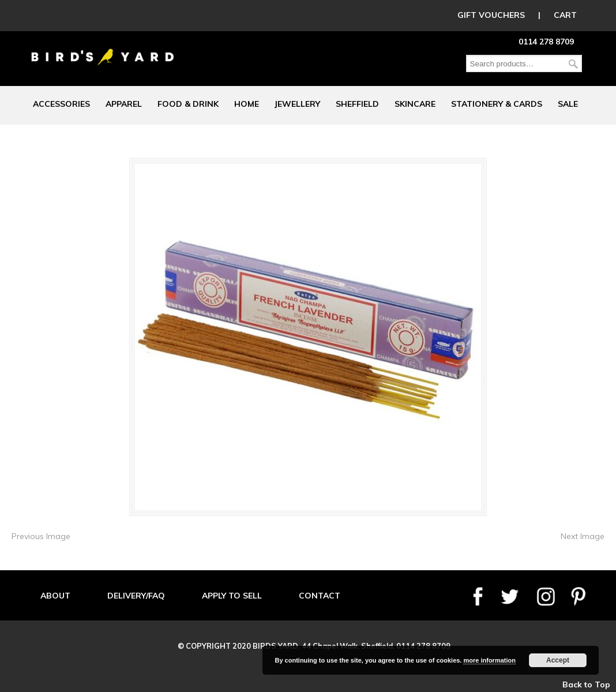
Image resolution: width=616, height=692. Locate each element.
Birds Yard (103, 48)
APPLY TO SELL (232, 596)
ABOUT (55, 596)
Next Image (583, 536)
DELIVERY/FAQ (136, 596)
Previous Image (41, 536)
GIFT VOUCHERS (491, 15)
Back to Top (586, 684)
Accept (558, 660)
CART (565, 15)
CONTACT (320, 596)
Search (573, 64)
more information (489, 660)
